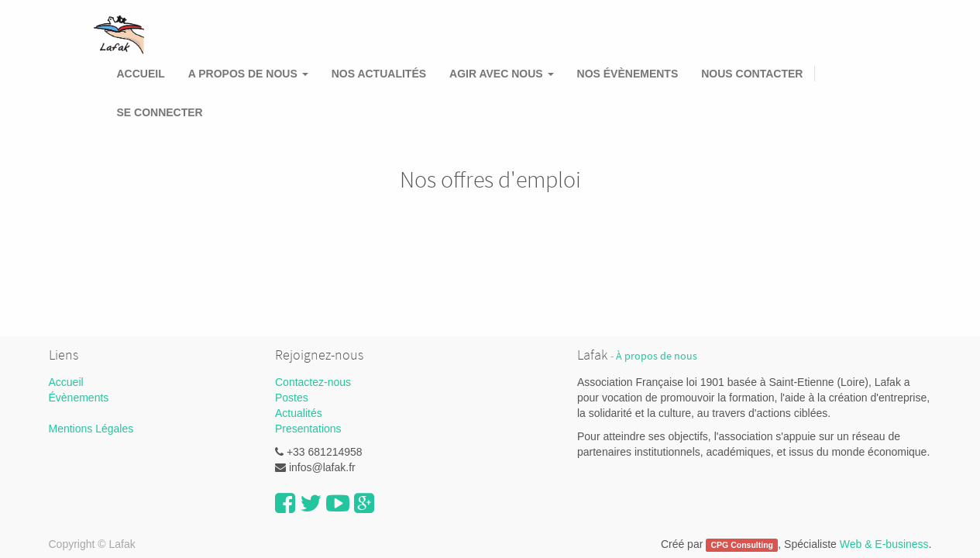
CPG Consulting (743, 545)
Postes (292, 398)
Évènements (79, 398)
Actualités (299, 413)
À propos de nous (657, 356)
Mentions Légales (91, 429)
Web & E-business (884, 544)
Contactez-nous (313, 382)
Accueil (66, 382)
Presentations (308, 429)
